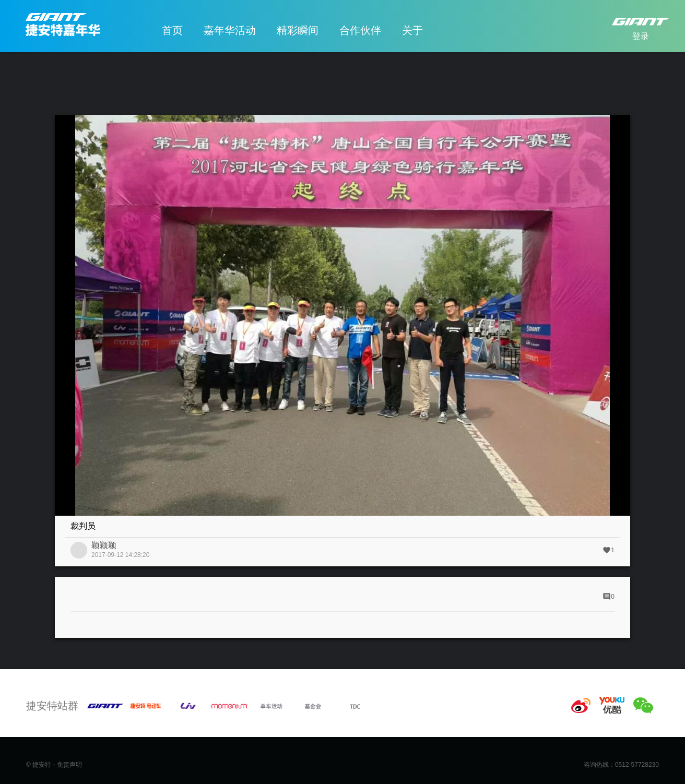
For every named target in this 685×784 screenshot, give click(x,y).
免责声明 (69, 765)
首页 (172, 30)
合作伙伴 (360, 30)
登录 (641, 36)
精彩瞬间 (298, 30)
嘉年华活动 (230, 30)
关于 (412, 30)
